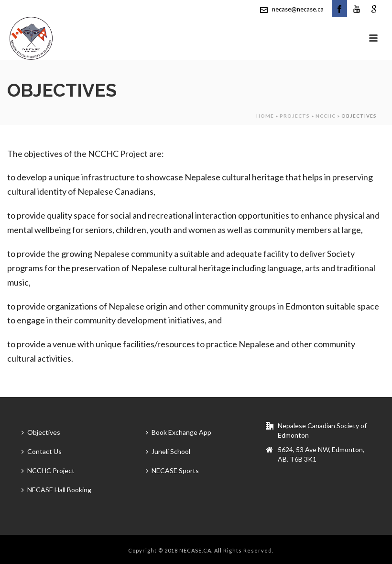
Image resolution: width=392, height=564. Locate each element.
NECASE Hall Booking (56, 490)
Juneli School (168, 451)
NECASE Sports (172, 470)
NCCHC (326, 116)
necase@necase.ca (298, 9)
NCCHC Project (48, 470)
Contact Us (42, 451)
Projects (295, 116)
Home (265, 116)
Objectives (41, 432)
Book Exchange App (179, 432)
